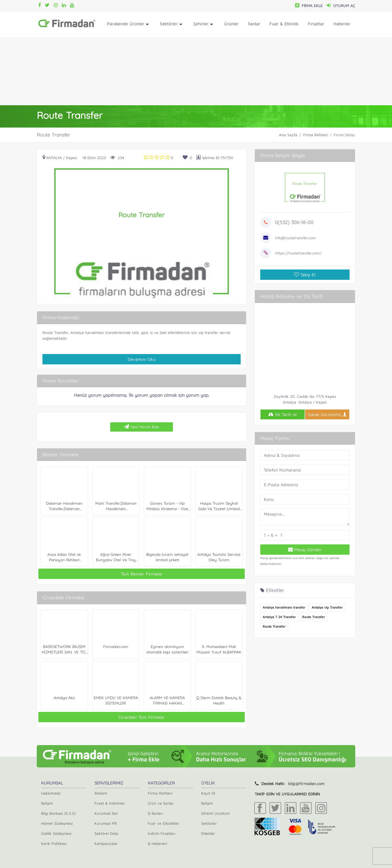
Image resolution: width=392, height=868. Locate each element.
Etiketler (208, 833)
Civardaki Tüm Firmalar (142, 717)
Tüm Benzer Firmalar (142, 574)
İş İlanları (155, 813)
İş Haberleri (157, 843)
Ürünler (231, 24)
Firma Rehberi (316, 135)
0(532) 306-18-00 (294, 222)
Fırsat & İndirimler (110, 803)
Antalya (54, 158)
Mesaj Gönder (305, 550)
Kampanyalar (106, 843)
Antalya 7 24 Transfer (279, 617)
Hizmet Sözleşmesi (57, 823)
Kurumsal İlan (106, 813)
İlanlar (254, 24)
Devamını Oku (142, 359)
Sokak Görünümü (327, 414)
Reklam (101, 793)
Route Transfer (55, 332)
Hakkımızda (51, 793)
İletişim (47, 803)
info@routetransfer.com (295, 238)
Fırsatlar (316, 24)
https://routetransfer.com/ (299, 253)
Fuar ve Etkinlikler (163, 823)
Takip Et (305, 275)
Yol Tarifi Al (282, 414)
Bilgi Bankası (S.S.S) (58, 813)
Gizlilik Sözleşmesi (56, 833)
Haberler (342, 24)
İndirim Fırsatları (162, 833)
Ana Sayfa (288, 135)
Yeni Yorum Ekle (142, 427)
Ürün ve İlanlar (161, 803)
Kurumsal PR (106, 823)
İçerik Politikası (54, 843)
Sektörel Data (106, 833)
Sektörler (171, 25)
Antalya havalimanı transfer (284, 607)
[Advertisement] (196, 71)
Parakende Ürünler (128, 25)
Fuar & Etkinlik (284, 24)
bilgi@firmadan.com (306, 784)
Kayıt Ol (208, 793)
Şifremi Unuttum (215, 813)
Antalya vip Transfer (327, 607)
